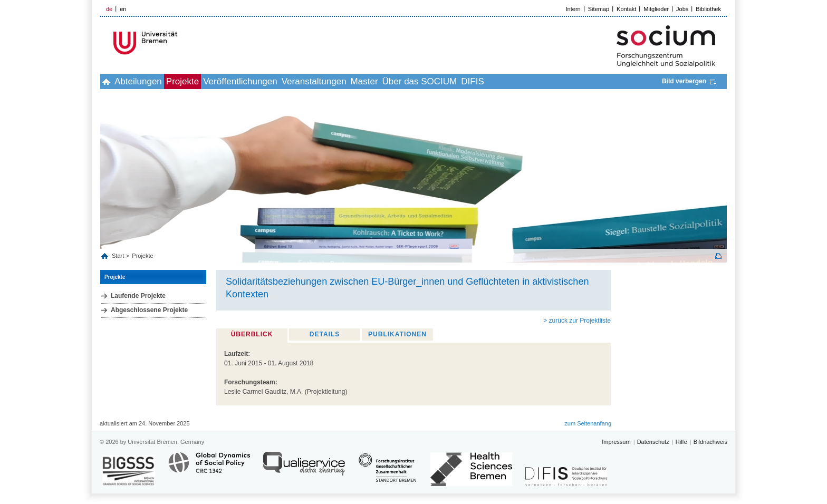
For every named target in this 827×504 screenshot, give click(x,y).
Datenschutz (653, 442)
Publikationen (397, 334)
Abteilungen (156, 81)
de (109, 9)
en (123, 9)
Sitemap (599, 9)
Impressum (616, 442)
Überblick (252, 334)
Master (428, 81)
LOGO (181, 43)
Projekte (211, 81)
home (112, 81)
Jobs (682, 9)
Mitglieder (656, 9)
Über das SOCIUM (495, 81)
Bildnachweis (710, 442)
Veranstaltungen (366, 81)
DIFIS (559, 81)
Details (325, 334)
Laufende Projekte (138, 296)
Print (718, 256)
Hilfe (681, 442)
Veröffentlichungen (281, 81)
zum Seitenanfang (588, 423)
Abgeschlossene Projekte (149, 310)
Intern (573, 9)
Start (119, 256)
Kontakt (626, 9)
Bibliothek (708, 9)
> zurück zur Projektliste (577, 321)
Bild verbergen (684, 81)
